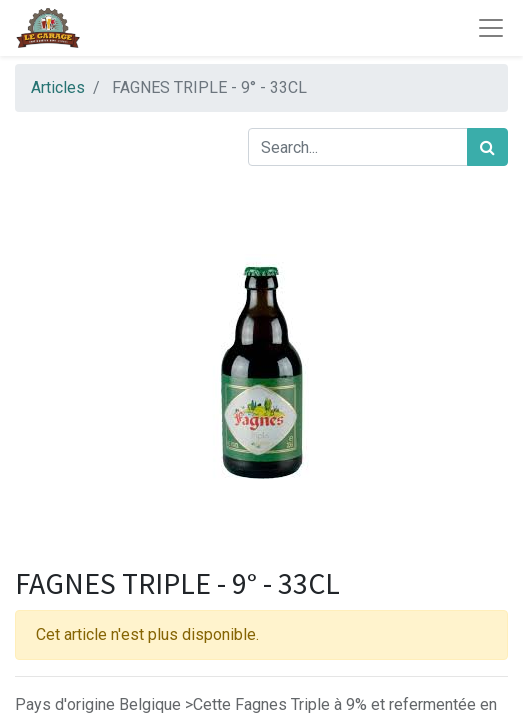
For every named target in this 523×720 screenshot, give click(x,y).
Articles (58, 87)
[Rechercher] (487, 147)
